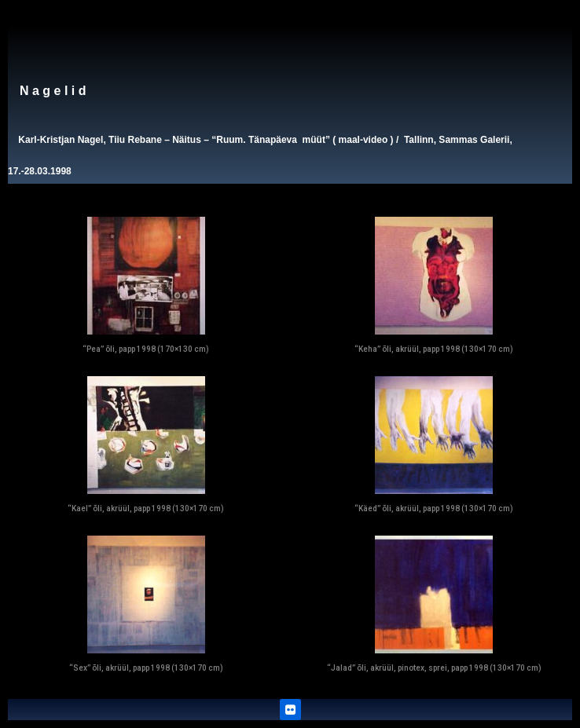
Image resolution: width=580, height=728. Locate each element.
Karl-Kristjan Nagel (61, 140)
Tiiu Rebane (135, 140)
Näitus (187, 140)
